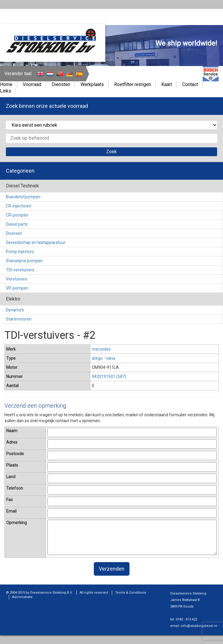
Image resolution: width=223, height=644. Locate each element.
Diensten (61, 84)
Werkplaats (92, 84)
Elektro (13, 299)
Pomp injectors (20, 252)
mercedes (101, 349)
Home (6, 84)
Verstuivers (17, 279)
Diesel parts (17, 224)
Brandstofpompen (23, 197)
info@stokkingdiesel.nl (199, 626)
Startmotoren (19, 319)
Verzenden (112, 569)
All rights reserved (94, 593)
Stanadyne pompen (24, 261)
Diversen (14, 233)
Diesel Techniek (22, 186)
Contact (190, 84)
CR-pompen (17, 215)
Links (6, 91)
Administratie (22, 597)
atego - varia (103, 358)
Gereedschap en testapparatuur (36, 242)
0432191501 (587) (109, 377)
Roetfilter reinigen (133, 84)
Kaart (167, 84)
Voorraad (32, 84)
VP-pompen (17, 288)
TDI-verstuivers (20, 270)
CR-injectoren (19, 206)
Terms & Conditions (131, 593)
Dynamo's (15, 310)
